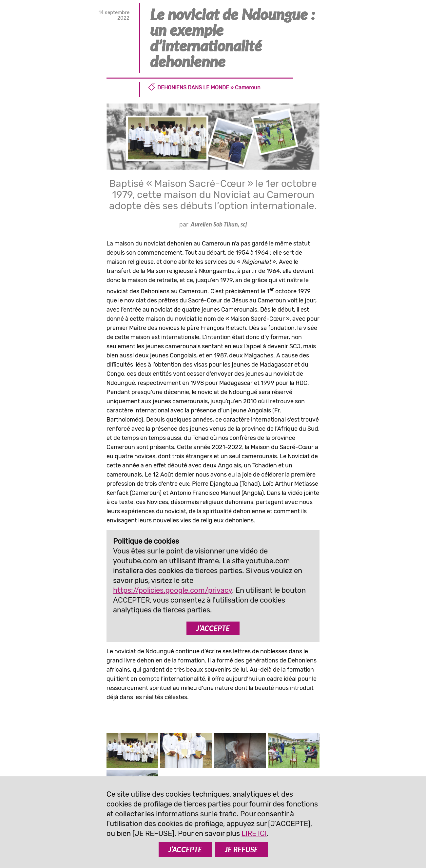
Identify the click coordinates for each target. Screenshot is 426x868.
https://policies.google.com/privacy (173, 590)
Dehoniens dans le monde (193, 88)
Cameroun (248, 88)
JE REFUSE (241, 850)
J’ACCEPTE (213, 628)
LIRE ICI (254, 833)
